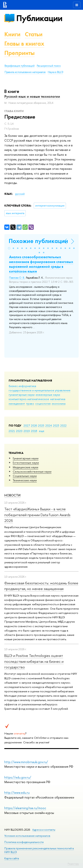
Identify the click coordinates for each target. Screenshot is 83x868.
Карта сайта (12, 858)
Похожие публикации (38, 241)
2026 (34, 425)
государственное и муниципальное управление (40, 390)
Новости (12, 495)
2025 (41, 425)
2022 (63, 425)
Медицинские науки (26, 467)
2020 (19, 431)
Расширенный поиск (49, 66)
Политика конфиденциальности (24, 842)
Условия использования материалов (27, 836)
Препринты (19, 53)
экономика (59, 403)
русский (20, 194)
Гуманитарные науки (26, 458)
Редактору (73, 864)
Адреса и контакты (44, 830)
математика (58, 399)
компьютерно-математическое (29, 399)
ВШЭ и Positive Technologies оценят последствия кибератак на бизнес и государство (34, 661)
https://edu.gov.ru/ (18, 777)
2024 (49, 425)
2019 (27, 431)
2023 (56, 425)
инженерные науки (48, 395)
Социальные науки (25, 476)
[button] (9, 248)
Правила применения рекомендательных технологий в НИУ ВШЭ (39, 850)
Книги (12, 34)
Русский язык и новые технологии (32, 96)
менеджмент (17, 403)
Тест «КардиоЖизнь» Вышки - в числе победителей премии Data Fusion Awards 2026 (37, 515)
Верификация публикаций (20, 66)
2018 (34, 431)
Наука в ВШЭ (55, 72)
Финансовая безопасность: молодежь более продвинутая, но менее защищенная (41, 586)
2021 (12, 431)
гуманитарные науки (22, 395)
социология (43, 403)
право (30, 403)
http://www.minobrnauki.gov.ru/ (26, 762)
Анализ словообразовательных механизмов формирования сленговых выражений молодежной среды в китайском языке (41, 264)
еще (42, 431)
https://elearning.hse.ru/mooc (25, 808)
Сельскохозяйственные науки (32, 471)
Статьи (34, 34)
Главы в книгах (24, 44)
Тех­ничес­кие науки (25, 480)
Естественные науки (26, 463)
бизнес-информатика (22, 386)
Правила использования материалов (25, 72)
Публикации (39, 18)
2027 (27, 425)
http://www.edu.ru (17, 793)
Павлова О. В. (17, 278)
